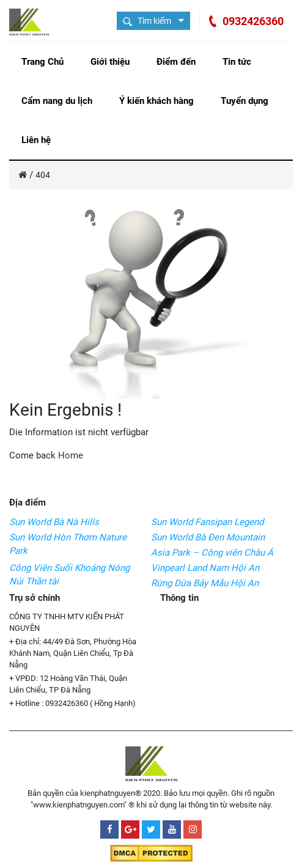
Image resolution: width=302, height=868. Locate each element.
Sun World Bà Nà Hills (54, 522)
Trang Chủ (42, 62)
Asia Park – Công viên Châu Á (212, 553)
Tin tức (237, 62)
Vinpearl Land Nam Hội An (205, 568)
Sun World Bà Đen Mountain (208, 537)
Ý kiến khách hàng (157, 101)
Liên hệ (36, 140)
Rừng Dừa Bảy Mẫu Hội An (205, 583)
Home (71, 455)
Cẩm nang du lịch (57, 101)
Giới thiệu (110, 62)
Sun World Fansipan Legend (207, 522)
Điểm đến (176, 62)
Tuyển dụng (245, 101)
